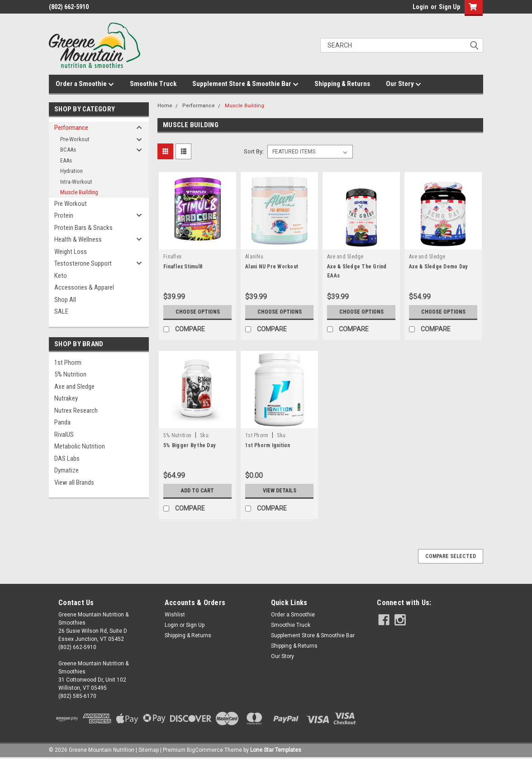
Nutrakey (66, 398)
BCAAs (68, 150)
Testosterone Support (83, 263)
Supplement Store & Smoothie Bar (245, 84)
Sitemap (149, 750)
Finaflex (172, 257)
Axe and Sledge (74, 387)
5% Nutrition (70, 374)
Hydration (71, 171)
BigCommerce (205, 750)
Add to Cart (197, 491)
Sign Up (449, 7)
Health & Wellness (78, 239)
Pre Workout (71, 204)
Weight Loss (71, 252)
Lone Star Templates (276, 750)
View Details (280, 491)
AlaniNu (254, 257)
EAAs (66, 160)
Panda (62, 422)
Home (165, 106)
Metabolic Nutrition (80, 446)
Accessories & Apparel (84, 287)
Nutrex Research (76, 411)
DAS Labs (67, 458)
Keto (61, 276)
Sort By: (254, 151)
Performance (71, 128)
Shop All (65, 300)
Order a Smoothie (85, 84)
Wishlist (175, 615)
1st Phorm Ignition (268, 445)
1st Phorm (68, 363)
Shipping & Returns (342, 84)
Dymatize (66, 470)
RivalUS (64, 434)
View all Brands (74, 482)
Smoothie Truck (153, 84)
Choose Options (198, 312)
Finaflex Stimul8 (183, 267)
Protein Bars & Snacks (83, 228)
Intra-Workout (76, 182)
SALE (61, 311)
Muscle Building (79, 192)
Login (420, 7)
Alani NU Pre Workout (272, 267)
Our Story (404, 84)
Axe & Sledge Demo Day (438, 267)
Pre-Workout (75, 139)
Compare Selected (451, 556)
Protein (64, 215)
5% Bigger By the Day (189, 445)
